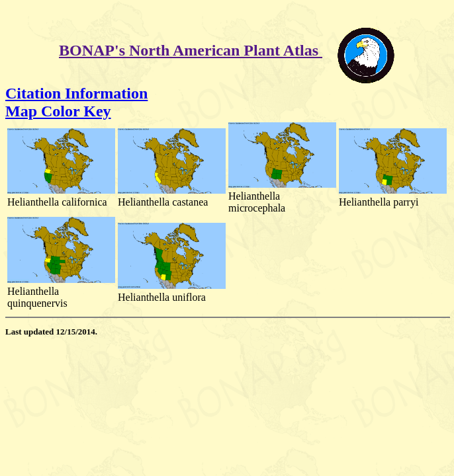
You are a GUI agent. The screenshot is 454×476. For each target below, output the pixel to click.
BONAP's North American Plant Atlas (191, 50)
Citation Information (76, 93)
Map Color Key (58, 111)
